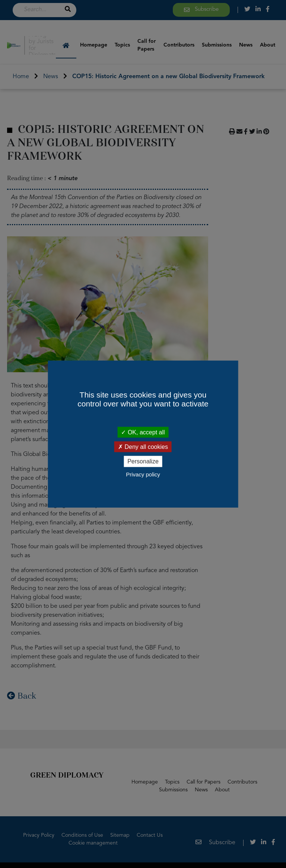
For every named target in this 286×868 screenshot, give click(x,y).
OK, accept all (143, 432)
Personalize (143, 461)
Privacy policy (143, 474)
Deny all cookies (143, 447)
